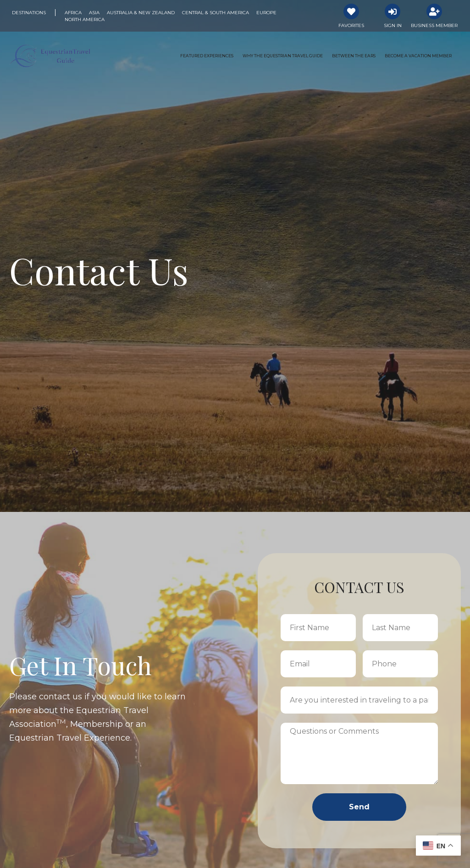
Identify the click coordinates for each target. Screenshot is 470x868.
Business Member (434, 25)
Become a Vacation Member (418, 56)
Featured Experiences (207, 56)
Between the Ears (354, 56)
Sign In (393, 25)
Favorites (351, 25)
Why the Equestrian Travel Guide (283, 56)
